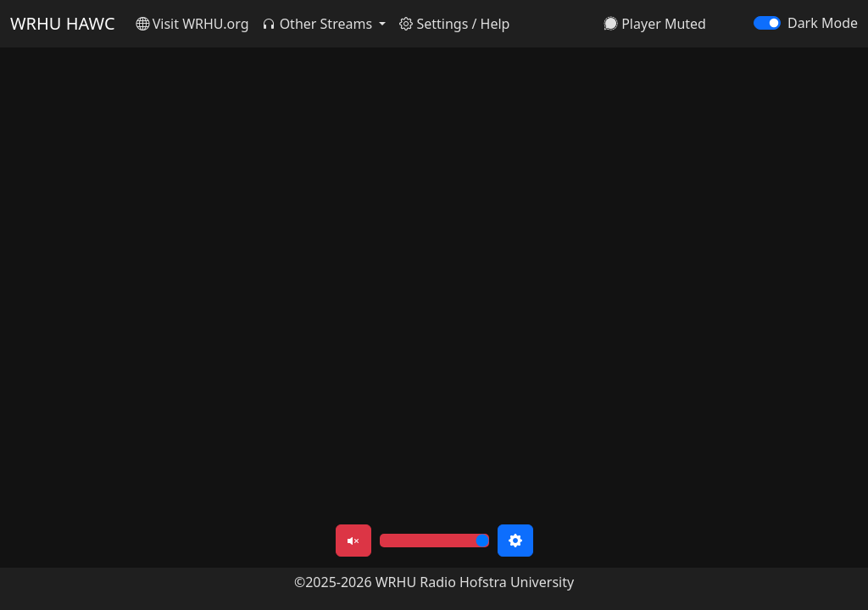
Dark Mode (823, 23)
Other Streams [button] (319, 24)
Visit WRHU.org (192, 24)
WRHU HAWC (63, 23)
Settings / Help (454, 24)
